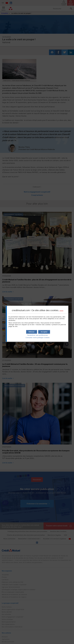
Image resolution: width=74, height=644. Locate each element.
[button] (44, 332)
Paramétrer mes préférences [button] (38, 335)
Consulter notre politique (38, 338)
